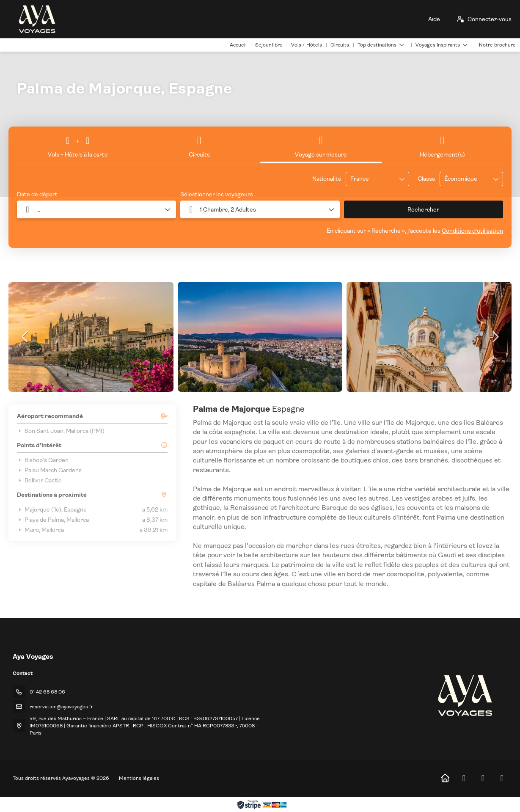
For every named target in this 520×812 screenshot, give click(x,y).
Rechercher (423, 209)
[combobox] (371, 179)
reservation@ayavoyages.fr (61, 707)
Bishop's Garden (43, 460)
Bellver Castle (39, 480)
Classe (426, 179)
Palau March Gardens (49, 470)
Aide (434, 19)
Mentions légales (139, 778)
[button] (260, 209)
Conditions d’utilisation (472, 231)
